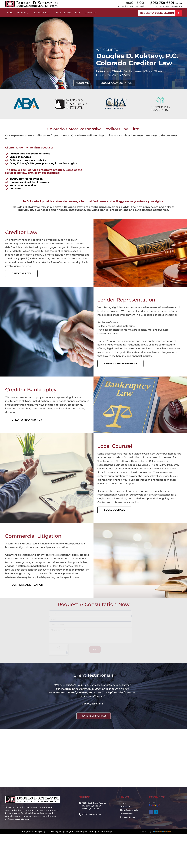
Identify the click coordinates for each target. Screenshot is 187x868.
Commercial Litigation (27, 585)
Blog (78, 13)
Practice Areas (42, 13)
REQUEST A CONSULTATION (157, 13)
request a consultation (116, 83)
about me (82, 83)
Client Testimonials (129, 835)
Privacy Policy (126, 838)
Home (10, 13)
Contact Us (91, 13)
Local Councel (114, 510)
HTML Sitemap (105, 856)
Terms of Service (128, 842)
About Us (23, 13)
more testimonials (94, 740)
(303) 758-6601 (166, 3)
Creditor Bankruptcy (27, 420)
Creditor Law (21, 273)
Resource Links (63, 13)
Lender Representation (120, 364)
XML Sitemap (90, 856)
